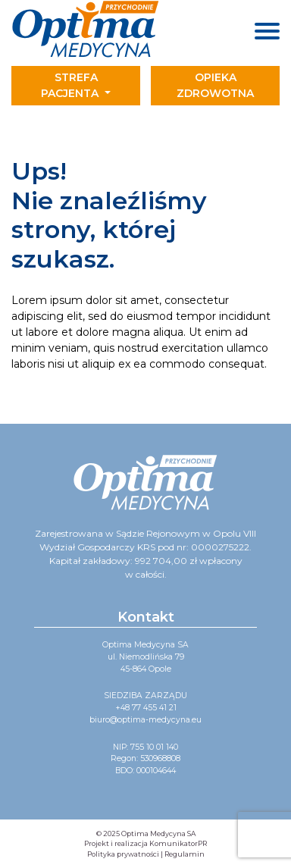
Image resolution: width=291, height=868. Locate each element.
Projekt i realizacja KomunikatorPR (145, 843)
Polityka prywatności (123, 854)
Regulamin (185, 854)
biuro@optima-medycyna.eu (145, 720)
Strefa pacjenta (71, 85)
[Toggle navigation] (218, 86)
